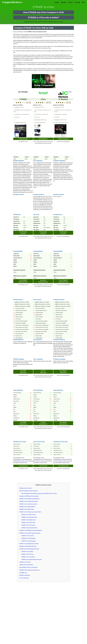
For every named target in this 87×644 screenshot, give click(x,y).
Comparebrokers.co (13, 2)
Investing (77, 2)
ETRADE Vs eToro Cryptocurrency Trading (28, 501)
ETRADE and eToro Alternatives (26, 565)
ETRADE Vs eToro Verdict (25, 562)
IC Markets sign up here (63, 139)
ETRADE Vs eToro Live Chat (27, 536)
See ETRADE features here (23, 372)
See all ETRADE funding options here (23, 281)
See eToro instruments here (43, 423)
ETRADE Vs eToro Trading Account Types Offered (30, 512)
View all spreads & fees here (23, 233)
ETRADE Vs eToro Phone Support (29, 541)
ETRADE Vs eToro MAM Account (29, 520)
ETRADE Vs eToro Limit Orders (28, 557)
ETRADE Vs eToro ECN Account (28, 522)
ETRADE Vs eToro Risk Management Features (29, 549)
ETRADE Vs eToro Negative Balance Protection (32, 560)
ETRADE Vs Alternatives (25, 575)
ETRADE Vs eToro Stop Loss (28, 554)
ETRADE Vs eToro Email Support (28, 538)
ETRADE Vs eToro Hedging (27, 552)
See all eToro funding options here (43, 281)
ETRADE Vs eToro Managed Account (29, 528)
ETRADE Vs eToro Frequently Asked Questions (29, 570)
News (83, 2)
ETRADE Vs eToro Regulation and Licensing (29, 544)
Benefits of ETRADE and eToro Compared (28, 491)
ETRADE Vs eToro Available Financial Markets (29, 499)
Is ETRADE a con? (23, 573)
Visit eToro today (43, 466)
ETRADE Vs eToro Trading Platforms (27, 507)
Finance (71, 2)
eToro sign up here (43, 139)
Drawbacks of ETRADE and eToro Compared (29, 496)
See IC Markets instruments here (63, 423)
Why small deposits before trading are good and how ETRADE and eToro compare (39, 493)
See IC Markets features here (63, 372)
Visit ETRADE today (23, 466)
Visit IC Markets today (63, 466)
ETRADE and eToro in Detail (25, 488)
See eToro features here (43, 372)
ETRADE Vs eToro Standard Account (29, 517)
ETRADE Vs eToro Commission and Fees (28, 504)
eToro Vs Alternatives (24, 578)
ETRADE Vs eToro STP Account (28, 525)
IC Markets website (62, 461)
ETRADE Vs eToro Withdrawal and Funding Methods (31, 530)
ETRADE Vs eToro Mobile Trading (27, 509)
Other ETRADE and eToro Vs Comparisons (29, 567)
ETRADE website (21, 461)
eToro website (41, 461)
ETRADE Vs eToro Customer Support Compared (30, 533)
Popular (57, 2)
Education (64, 2)
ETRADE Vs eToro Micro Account (29, 515)
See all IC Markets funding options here (63, 281)
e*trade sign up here (23, 139)
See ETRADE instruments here (23, 423)
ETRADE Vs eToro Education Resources (28, 546)
